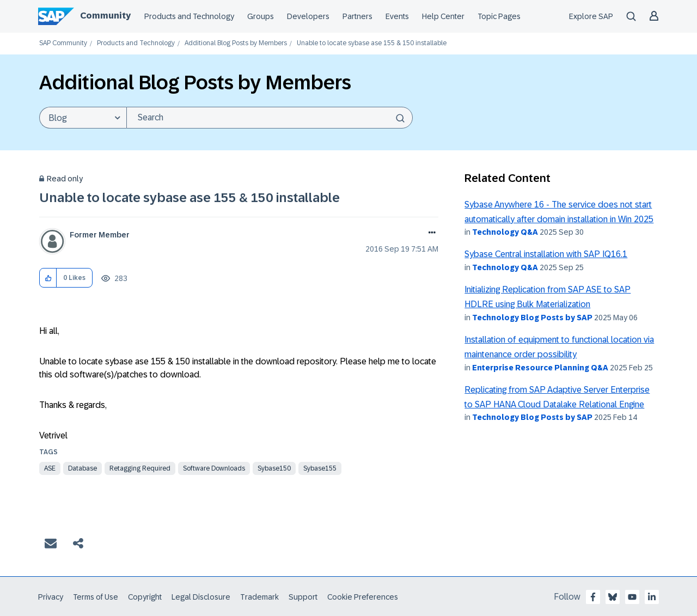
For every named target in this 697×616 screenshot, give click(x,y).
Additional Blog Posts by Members (236, 43)
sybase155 (320, 468)
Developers (308, 16)
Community (105, 16)
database (82, 468)
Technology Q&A (505, 232)
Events (397, 16)
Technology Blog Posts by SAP (532, 318)
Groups (261, 16)
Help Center (443, 16)
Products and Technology (189, 16)
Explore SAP (591, 16)
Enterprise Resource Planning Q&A (540, 368)
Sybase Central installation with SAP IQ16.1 (546, 254)
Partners (357, 16)
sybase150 (274, 468)
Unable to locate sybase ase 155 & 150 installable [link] (372, 43)
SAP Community (63, 43)
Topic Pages (499, 16)
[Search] (270, 118)
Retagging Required (140, 468)
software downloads (214, 468)
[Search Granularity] (83, 118)
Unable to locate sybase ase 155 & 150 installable (189, 197)
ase (50, 468)
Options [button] (430, 234)
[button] (48, 278)
